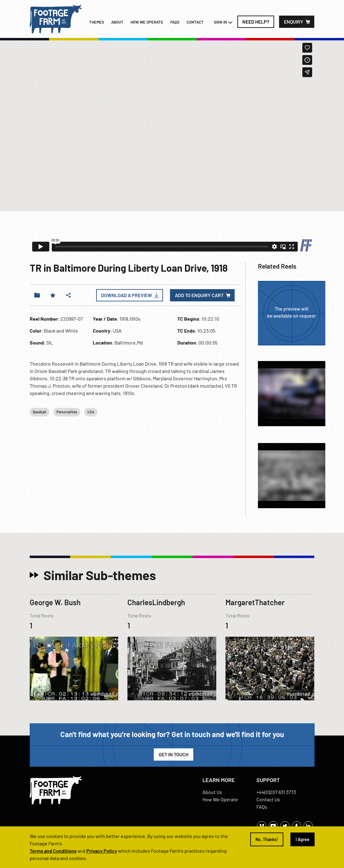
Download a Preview (127, 295)
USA (91, 412)
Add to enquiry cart (199, 295)
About (117, 22)
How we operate (147, 22)
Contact (195, 22)
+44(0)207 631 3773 (276, 792)
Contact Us (268, 799)
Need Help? (256, 22)
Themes (97, 22)
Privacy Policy (102, 851)
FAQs (175, 22)
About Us (212, 792)
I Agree (302, 839)
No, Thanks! (267, 839)
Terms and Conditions (53, 851)
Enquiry (294, 22)
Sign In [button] (223, 22)
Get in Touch (174, 754)
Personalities (67, 412)
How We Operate (220, 799)
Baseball (40, 412)
